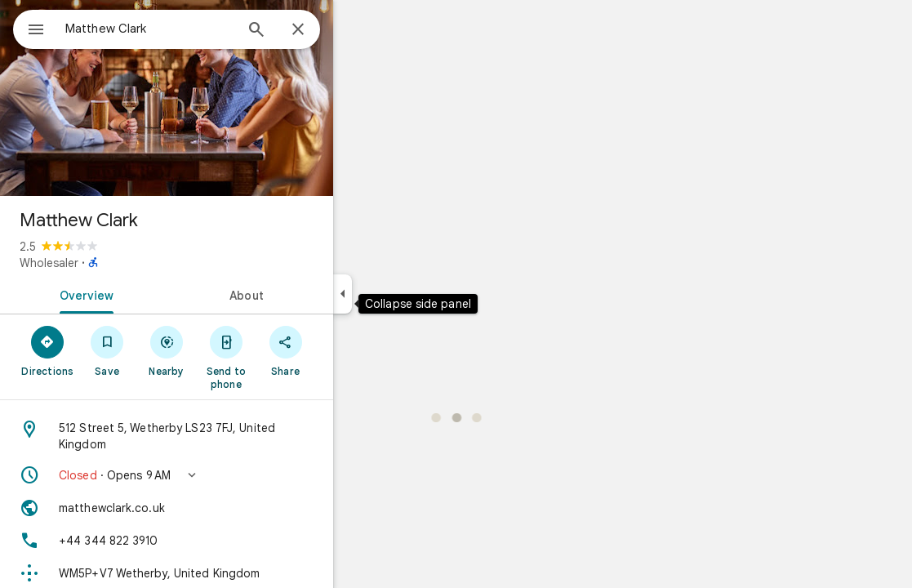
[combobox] (192, 29)
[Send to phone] (285, 357)
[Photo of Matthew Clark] (225, 98)
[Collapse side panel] (401, 294)
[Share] (344, 350)
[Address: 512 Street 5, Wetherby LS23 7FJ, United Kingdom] (225, 436)
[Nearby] (226, 350)
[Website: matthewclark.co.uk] (225, 508)
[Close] (357, 30)
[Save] (166, 350)
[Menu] (29, 28)
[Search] (315, 31)
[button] (225, 475)
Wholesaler (108, 263)
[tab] (142, 294)
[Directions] (107, 350)
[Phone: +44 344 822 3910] (225, 541)
